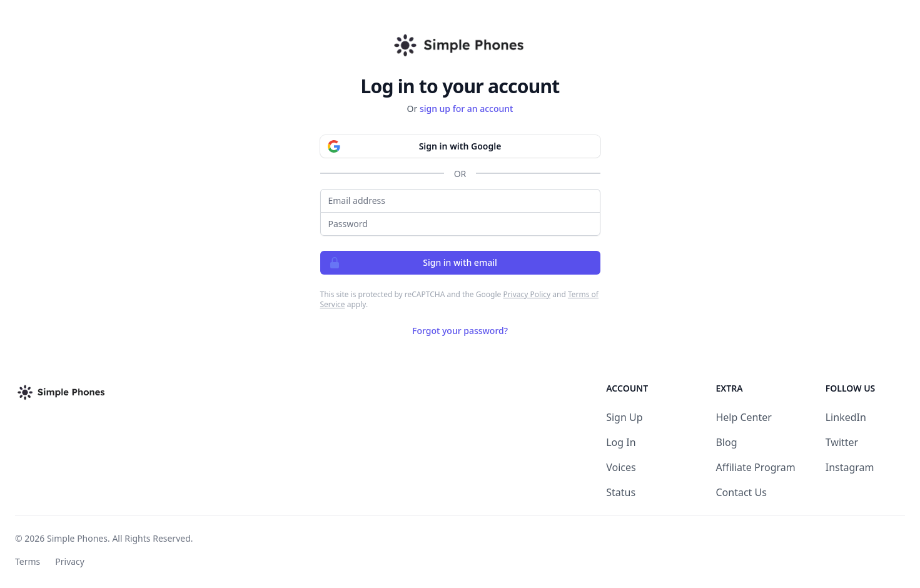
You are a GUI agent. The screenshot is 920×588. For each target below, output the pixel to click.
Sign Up (624, 417)
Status (621, 492)
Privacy (70, 561)
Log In (621, 442)
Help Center (743, 417)
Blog (726, 442)
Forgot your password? (460, 331)
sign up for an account (467, 109)
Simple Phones (77, 538)
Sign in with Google (411, 146)
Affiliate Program (755, 467)
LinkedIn (846, 417)
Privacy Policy (527, 294)
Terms (28, 561)
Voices (621, 467)
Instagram (850, 467)
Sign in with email (409, 263)
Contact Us (741, 492)
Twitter (842, 442)
